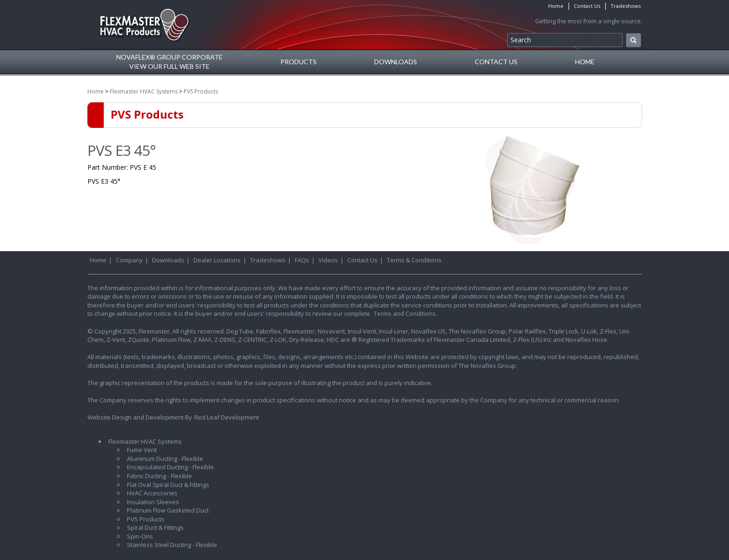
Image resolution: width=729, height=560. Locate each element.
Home (556, 6)
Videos (328, 260)
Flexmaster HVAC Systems (144, 91)
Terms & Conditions (414, 260)
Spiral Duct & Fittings (155, 527)
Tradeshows (626, 6)
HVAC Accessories (152, 493)
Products (298, 62)
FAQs (302, 260)
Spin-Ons (140, 536)
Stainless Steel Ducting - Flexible (172, 545)
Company (129, 260)
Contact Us (587, 6)
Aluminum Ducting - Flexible (165, 459)
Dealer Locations (217, 260)
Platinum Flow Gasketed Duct (168, 510)
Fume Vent (142, 450)
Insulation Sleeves (153, 502)
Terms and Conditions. (405, 313)
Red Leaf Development (227, 417)
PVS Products (201, 91)
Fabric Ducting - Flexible (159, 476)
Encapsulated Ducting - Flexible (170, 467)
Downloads (396, 62)
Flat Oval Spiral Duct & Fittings (168, 485)
